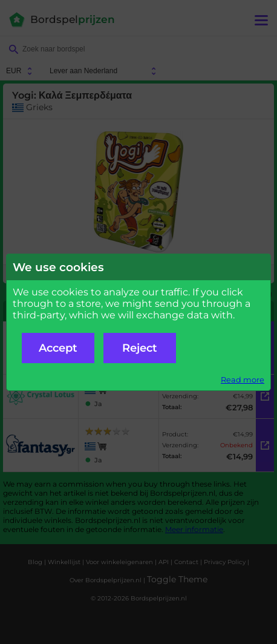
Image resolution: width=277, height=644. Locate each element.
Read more (243, 380)
